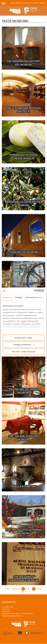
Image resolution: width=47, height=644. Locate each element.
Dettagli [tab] (18, 297)
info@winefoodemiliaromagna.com (12, 616)
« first (7, 589)
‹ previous (15, 589)
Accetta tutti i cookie (23, 338)
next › (40, 589)
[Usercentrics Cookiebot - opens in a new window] (34, 291)
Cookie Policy (6, 611)
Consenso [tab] (7, 297)
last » (23, 591)
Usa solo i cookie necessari (24, 352)
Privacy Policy (6, 609)
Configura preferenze (24, 345)
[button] (4, 3)
